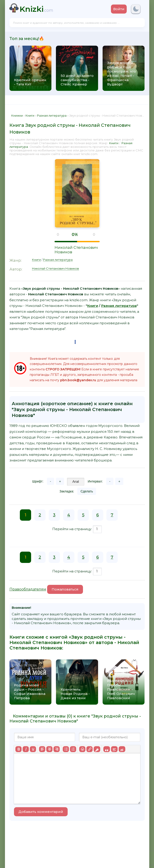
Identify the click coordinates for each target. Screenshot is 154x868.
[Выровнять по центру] (49, 749)
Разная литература (58, 260)
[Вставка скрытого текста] (122, 749)
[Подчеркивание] (33, 749)
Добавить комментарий (41, 812)
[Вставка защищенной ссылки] (97, 749)
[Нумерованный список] (73, 749)
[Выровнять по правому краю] (57, 749)
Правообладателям (28, 589)
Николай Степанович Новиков (55, 268)
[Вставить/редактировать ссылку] (90, 749)
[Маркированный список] (66, 749)
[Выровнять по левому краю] (42, 749)
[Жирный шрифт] (18, 749)
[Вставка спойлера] (114, 749)
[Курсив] (26, 749)
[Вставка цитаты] (107, 749)
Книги (114, 143)
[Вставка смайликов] (82, 749)
